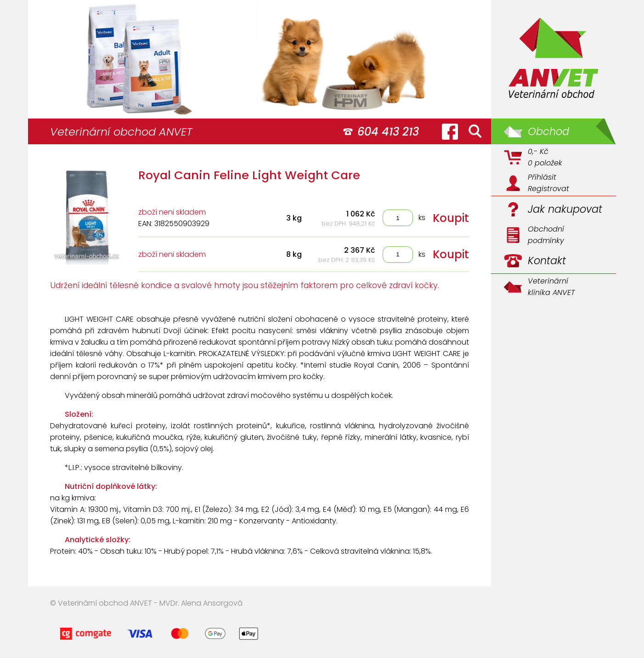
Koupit (451, 218)
